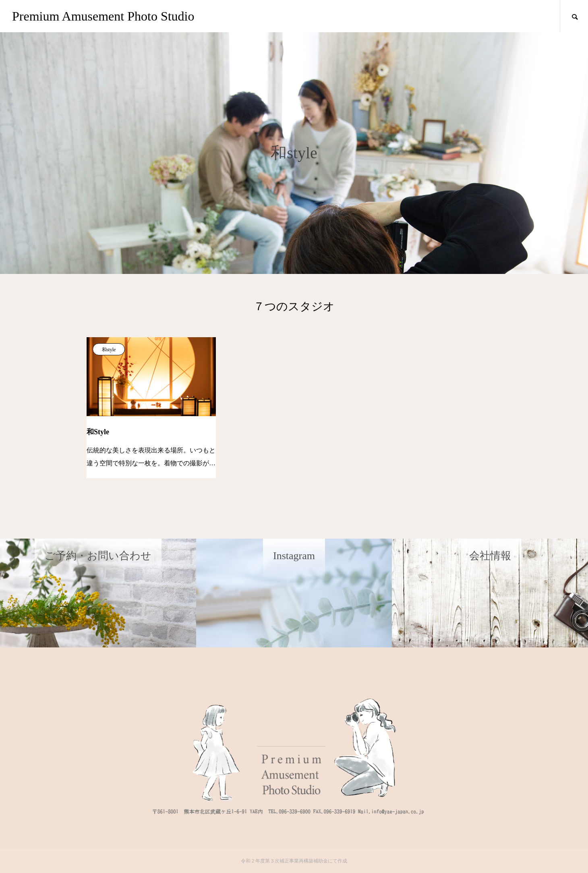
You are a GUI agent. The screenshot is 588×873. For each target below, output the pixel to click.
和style (109, 350)
